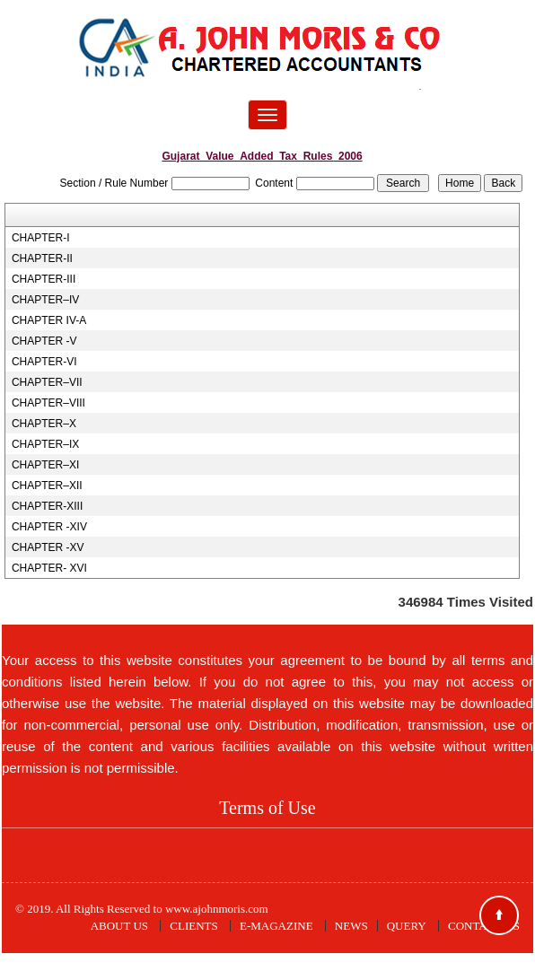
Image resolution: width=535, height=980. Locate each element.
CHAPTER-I (41, 238)
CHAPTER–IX (45, 444)
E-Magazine (276, 926)
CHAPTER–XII (47, 486)
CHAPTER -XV (48, 547)
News (351, 926)
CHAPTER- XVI (49, 568)
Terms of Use (267, 808)
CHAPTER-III (44, 279)
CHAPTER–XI (45, 465)
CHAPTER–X (44, 424)
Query (407, 926)
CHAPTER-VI (44, 362)
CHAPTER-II (42, 258)
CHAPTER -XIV (49, 527)
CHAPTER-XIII (47, 506)
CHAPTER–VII (47, 382)
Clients (193, 926)
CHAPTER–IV (45, 300)
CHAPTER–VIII (48, 403)
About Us (119, 926)
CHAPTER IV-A (49, 320)
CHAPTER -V (44, 341)
